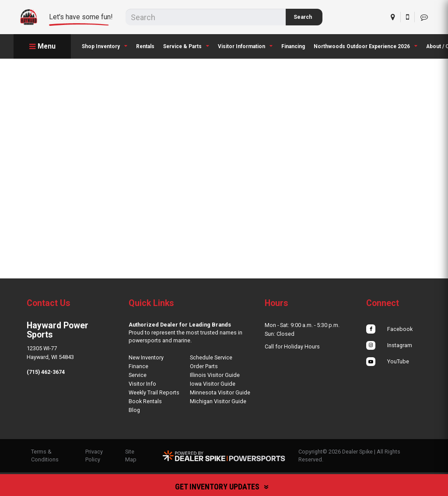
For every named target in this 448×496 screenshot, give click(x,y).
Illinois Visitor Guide (215, 375)
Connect (383, 303)
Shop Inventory (105, 46)
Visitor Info (142, 384)
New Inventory (146, 357)
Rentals (145, 46)
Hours (276, 303)
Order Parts (204, 366)
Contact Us (49, 303)
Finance (138, 366)
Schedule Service (211, 357)
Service (138, 375)
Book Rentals (145, 401)
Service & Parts (186, 46)
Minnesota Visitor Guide (220, 392)
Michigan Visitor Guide (218, 401)
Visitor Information (245, 46)
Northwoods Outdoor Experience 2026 (366, 46)
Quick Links (151, 303)
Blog (134, 410)
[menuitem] (105, 46)
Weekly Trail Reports (154, 392)
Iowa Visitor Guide (213, 384)
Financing (293, 46)
